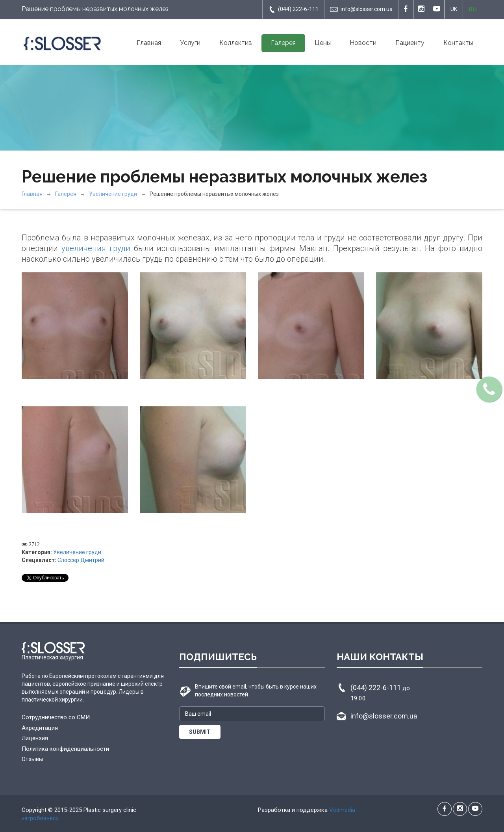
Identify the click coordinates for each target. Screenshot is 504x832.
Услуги (190, 43)
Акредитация (40, 728)
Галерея (283, 43)
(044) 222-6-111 (293, 9)
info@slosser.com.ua (361, 9)
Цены (323, 43)
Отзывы (32, 759)
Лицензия (35, 738)
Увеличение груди (113, 194)
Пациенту (410, 43)
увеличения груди (96, 248)
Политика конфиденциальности (65, 749)
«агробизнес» (40, 818)
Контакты (458, 43)
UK (454, 9)
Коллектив (236, 43)
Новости (363, 43)
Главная (149, 43)
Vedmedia (342, 810)
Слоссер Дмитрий (81, 560)
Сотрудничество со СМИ (56, 717)
